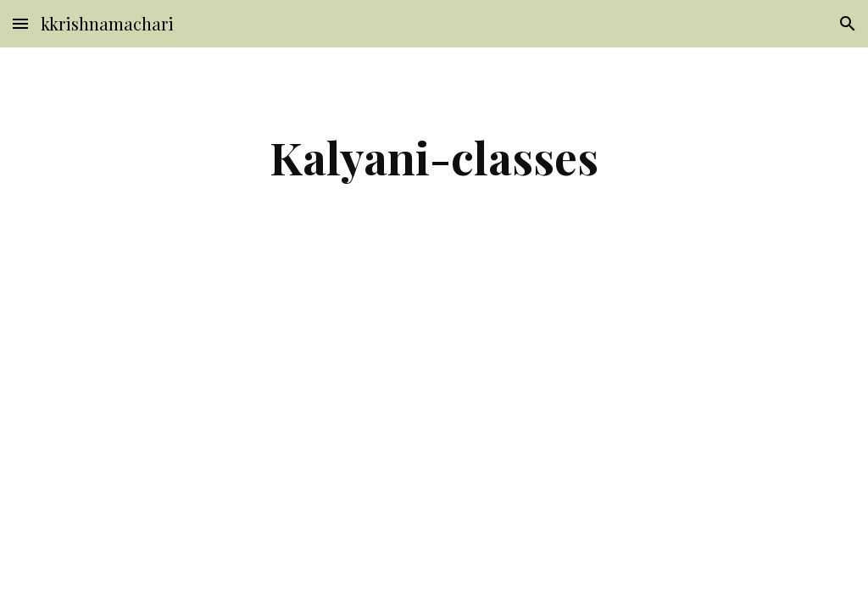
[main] (434, 157)
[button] (20, 23)
